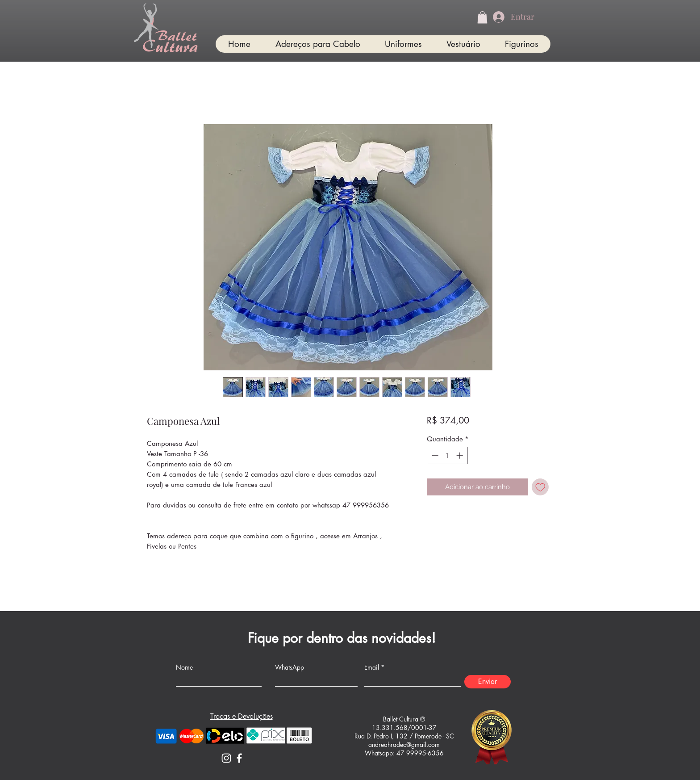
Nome (184, 667)
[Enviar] (487, 682)
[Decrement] (434, 455)
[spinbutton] (447, 455)
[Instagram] (226, 758)
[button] (482, 17)
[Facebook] (239, 758)
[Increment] (460, 455)
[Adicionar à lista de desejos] (540, 487)
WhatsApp (290, 667)
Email (372, 667)
